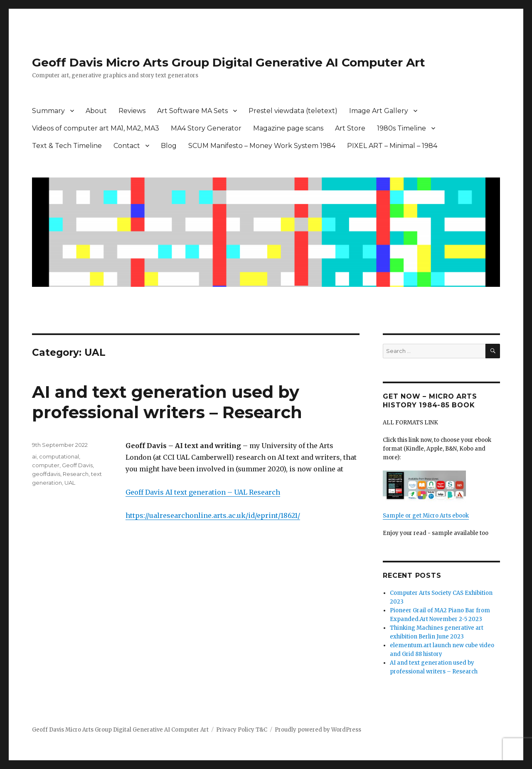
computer (46, 465)
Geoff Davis (77, 465)
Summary (48, 111)
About (96, 111)
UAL (70, 483)
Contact (127, 146)
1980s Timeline (401, 128)
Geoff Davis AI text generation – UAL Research (203, 492)
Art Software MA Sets (192, 111)
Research (76, 474)
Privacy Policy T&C (242, 730)
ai (34, 456)
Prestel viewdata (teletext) (293, 111)
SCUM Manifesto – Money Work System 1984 (262, 146)
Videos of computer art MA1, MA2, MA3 (96, 128)
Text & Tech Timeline (67, 146)
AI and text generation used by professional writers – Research (167, 402)
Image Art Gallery (379, 111)
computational (59, 456)
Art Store (350, 128)
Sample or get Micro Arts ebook (426, 516)
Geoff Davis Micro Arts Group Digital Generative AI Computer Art (229, 62)
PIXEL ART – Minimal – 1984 (392, 146)
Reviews (132, 111)
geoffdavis (46, 474)
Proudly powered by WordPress (318, 730)
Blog (169, 146)
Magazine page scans (288, 128)
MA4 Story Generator (206, 128)
